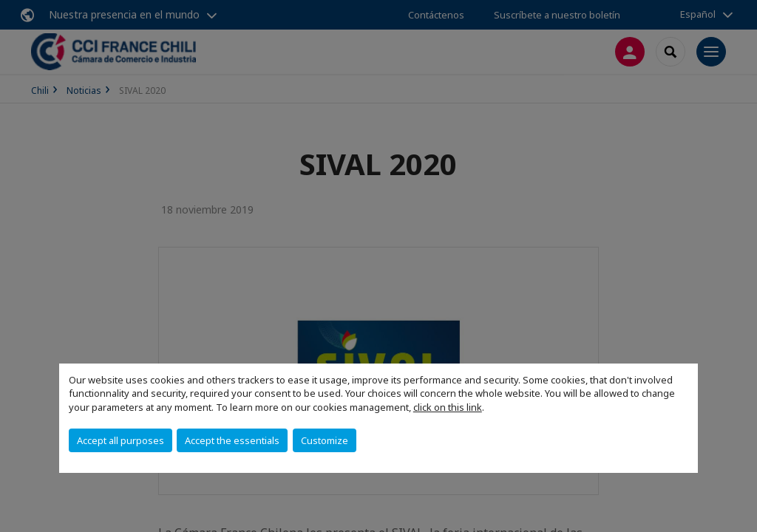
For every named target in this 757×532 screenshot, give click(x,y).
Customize (325, 440)
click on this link (448, 407)
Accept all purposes (120, 440)
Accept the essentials (232, 440)
